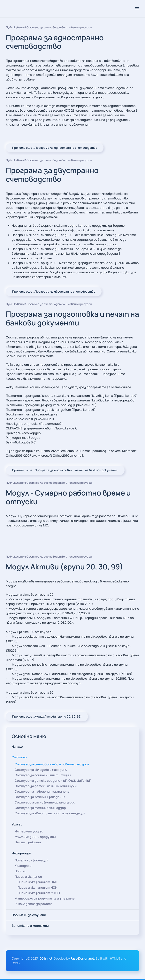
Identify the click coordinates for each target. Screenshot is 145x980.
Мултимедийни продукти (35, 837)
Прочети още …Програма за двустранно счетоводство (54, 292)
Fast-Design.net (82, 958)
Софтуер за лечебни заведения (40, 797)
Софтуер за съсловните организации (45, 802)
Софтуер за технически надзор (40, 808)
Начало (17, 746)
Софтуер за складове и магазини (41, 769)
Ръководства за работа (34, 904)
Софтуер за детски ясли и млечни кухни (46, 786)
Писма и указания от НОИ (37, 887)
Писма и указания (28, 876)
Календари (23, 865)
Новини (20, 871)
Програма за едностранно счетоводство (55, 42)
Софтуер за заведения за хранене (42, 791)
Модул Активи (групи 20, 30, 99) (65, 566)
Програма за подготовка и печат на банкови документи (72, 318)
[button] (137, 9)
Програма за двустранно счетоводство (52, 175)
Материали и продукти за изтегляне (45, 898)
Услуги (17, 824)
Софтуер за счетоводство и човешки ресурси (59, 27)
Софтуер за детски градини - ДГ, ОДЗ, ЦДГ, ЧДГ (53, 780)
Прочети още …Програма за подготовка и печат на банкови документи (65, 470)
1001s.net (45, 958)
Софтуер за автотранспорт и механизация (50, 813)
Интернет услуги (29, 831)
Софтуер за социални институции (43, 775)
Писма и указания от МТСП (39, 893)
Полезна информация (31, 860)
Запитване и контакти (30, 925)
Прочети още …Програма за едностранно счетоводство (55, 148)
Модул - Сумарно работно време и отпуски (68, 497)
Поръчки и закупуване (29, 915)
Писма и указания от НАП (37, 882)
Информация (22, 853)
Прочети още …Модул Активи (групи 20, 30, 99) (47, 716)
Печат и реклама (28, 842)
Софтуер (19, 757)
